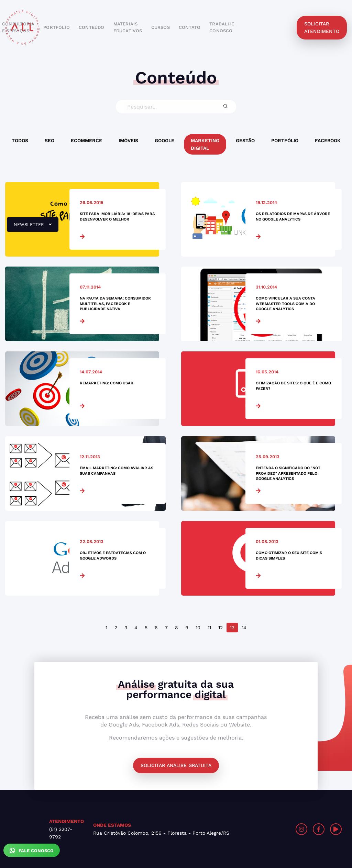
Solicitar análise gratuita (176, 765)
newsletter (29, 227)
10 (198, 628)
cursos (161, 27)
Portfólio (285, 140)
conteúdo (92, 27)
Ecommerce (86, 140)
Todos (20, 140)
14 (244, 628)
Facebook (328, 140)
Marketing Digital (205, 144)
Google (164, 140)
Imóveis (128, 140)
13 (232, 628)
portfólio (57, 27)
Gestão (245, 140)
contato (190, 27)
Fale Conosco (32, 850)
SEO (49, 140)
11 (209, 628)
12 (221, 628)
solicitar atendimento (322, 27)
